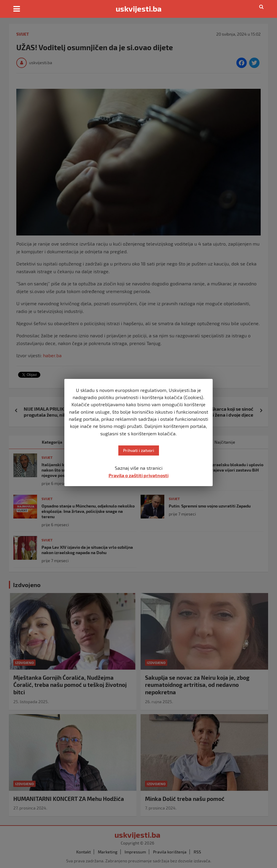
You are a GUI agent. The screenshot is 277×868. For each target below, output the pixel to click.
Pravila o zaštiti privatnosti (138, 475)
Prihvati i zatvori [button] (139, 450)
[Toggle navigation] (17, 9)
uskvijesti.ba (139, 9)
